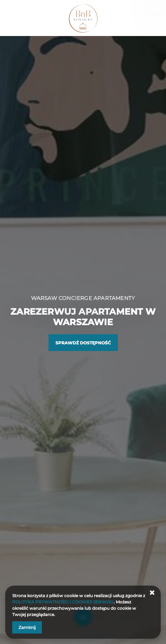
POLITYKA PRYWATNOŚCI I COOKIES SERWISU (63, 602)
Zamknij (27, 627)
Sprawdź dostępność (83, 343)
